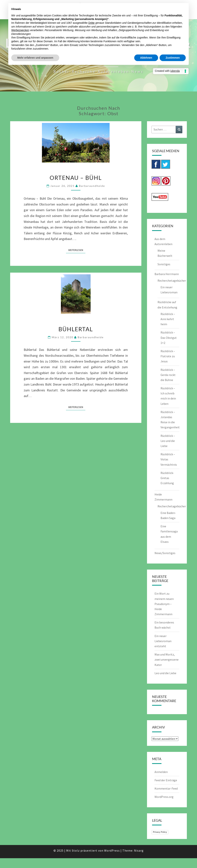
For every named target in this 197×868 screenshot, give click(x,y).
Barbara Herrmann (167, 274)
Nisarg (139, 850)
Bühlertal (76, 329)
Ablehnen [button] (146, 58)
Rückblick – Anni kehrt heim (168, 319)
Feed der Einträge (166, 780)
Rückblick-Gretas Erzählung (167, 478)
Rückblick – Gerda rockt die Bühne (168, 375)
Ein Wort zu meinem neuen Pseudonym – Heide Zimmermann (164, 604)
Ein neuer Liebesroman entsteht (163, 641)
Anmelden (161, 772)
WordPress (112, 850)
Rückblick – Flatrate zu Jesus (168, 356)
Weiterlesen (77, 250)
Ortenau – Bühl (76, 178)
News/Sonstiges (165, 553)
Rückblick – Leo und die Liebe (168, 441)
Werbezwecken (20, 30)
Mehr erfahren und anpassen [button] (35, 58)
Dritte (91, 23)
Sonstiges (164, 264)
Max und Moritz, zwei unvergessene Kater (167, 659)
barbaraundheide (92, 186)
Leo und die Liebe (165, 673)
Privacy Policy (160, 832)
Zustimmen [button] (173, 58)
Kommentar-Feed (166, 788)
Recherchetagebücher (172, 281)
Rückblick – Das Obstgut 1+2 (169, 337)
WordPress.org (164, 797)
